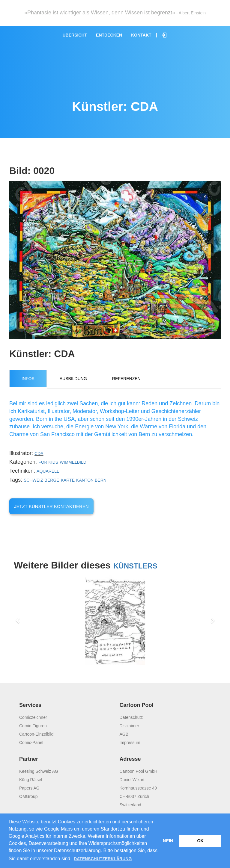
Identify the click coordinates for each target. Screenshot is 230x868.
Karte (68, 480)
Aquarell (48, 471)
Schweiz (33, 480)
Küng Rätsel (31, 780)
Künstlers (135, 566)
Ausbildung (73, 379)
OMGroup (28, 796)
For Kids (48, 462)
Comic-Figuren (33, 726)
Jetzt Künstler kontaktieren (51, 506)
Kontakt (141, 35)
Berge (52, 480)
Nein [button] (168, 841)
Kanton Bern (91, 480)
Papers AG (29, 788)
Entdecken (109, 35)
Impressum (130, 743)
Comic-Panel (31, 743)
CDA (39, 453)
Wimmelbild (73, 462)
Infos (28, 379)
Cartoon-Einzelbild (36, 734)
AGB (124, 734)
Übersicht (75, 35)
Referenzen (126, 379)
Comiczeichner (33, 717)
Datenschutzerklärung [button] (103, 859)
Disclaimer (129, 726)
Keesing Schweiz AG (39, 771)
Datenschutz (131, 717)
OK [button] (200, 841)
